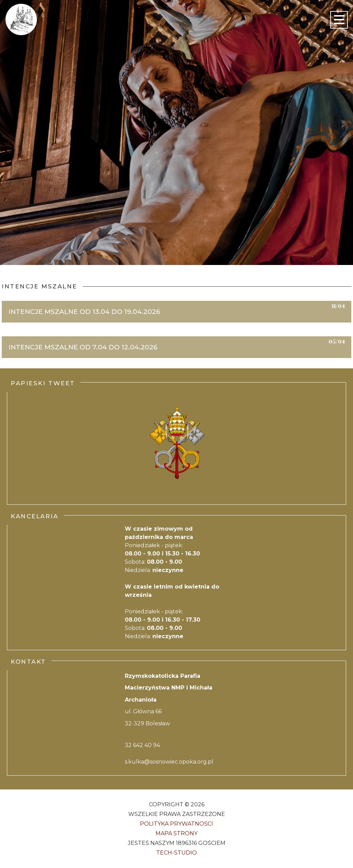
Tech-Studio (176, 853)
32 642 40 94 (142, 745)
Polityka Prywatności (176, 824)
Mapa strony (176, 833)
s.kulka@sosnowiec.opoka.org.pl (169, 762)
